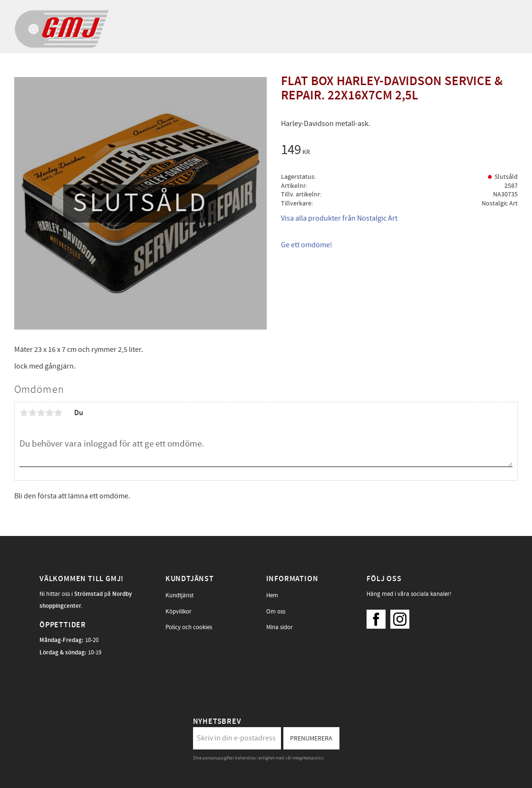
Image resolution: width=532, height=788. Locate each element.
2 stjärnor (32, 413)
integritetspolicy (308, 758)
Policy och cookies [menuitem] (189, 627)
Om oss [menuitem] (276, 612)
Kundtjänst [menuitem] (179, 595)
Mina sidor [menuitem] (280, 627)
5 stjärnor (58, 413)
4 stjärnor (49, 413)
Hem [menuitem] (272, 595)
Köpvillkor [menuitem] (179, 612)
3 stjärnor (41, 413)
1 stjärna (24, 413)
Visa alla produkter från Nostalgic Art (339, 218)
